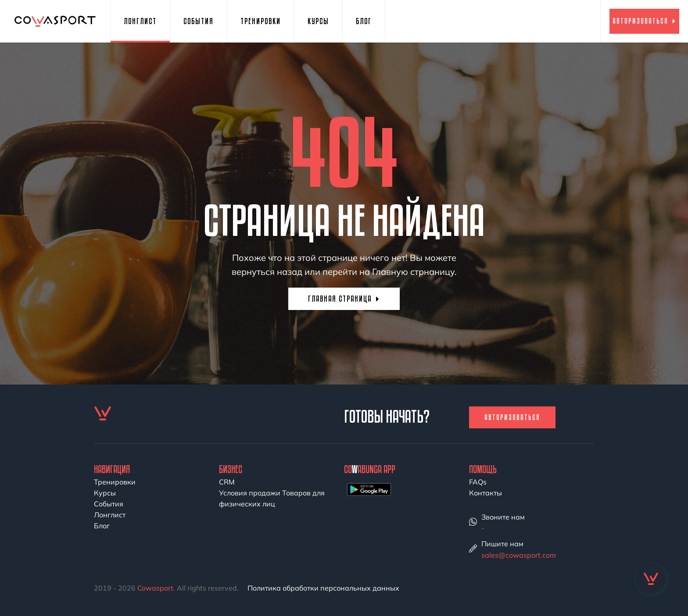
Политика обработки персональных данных (323, 588)
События (199, 21)
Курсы (318, 21)
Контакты (486, 493)
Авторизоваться (644, 21)
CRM (227, 482)
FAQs (478, 482)
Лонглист (140, 21)
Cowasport (155, 588)
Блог (364, 21)
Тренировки (261, 21)
